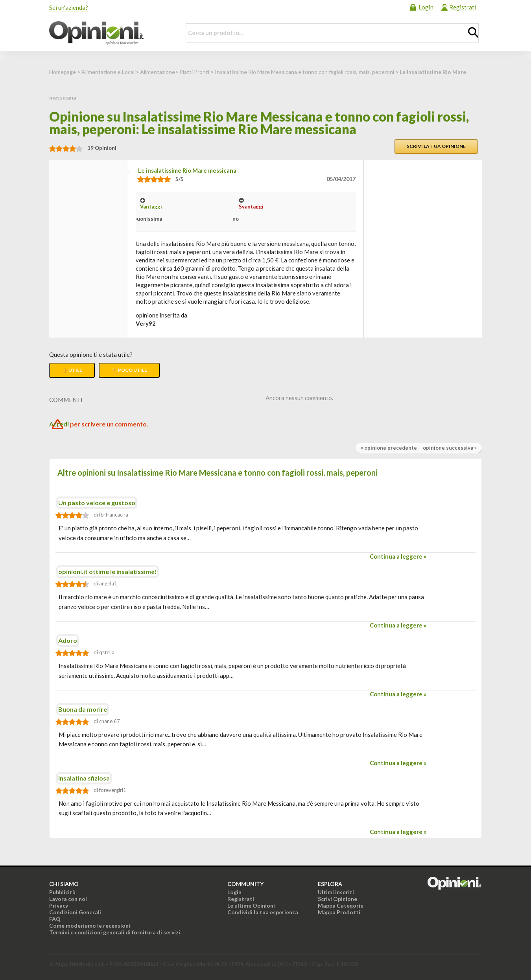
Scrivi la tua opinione (436, 146)
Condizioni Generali (75, 912)
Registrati (463, 7)
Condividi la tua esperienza (263, 912)
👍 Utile (72, 370)
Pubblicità (62, 892)
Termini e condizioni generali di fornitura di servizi (115, 932)
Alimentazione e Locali (109, 72)
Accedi (59, 424)
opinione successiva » (450, 448)
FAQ (55, 919)
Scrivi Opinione (337, 899)
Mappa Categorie (341, 905)
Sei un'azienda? (69, 7)
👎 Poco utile (129, 370)
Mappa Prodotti (339, 912)
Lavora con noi (68, 899)
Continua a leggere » (398, 556)
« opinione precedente (389, 448)
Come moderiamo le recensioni (90, 926)
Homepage (63, 72)
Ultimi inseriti (336, 892)
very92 (146, 323)
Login (426, 7)
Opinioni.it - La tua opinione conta (110, 33)
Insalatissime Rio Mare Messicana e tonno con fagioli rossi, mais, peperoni (304, 72)
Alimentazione (158, 72)
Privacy (59, 905)
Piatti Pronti (194, 72)
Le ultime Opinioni (251, 905)
